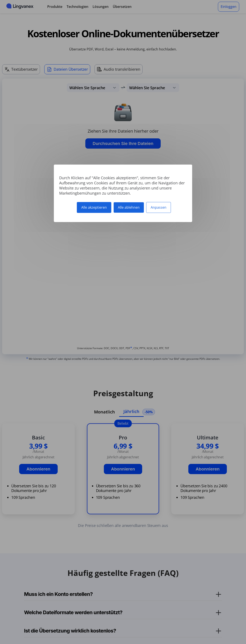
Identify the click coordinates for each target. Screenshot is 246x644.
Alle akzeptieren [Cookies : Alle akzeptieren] (94, 207)
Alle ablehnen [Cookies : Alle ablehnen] (129, 207)
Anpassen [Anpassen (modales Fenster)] (159, 207)
